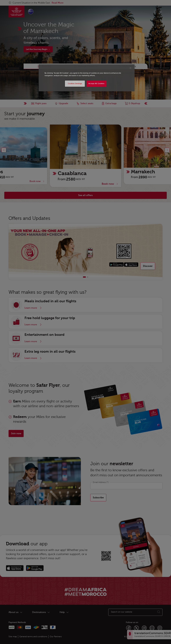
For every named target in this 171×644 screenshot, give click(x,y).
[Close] (130, 68)
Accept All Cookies (96, 84)
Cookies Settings (75, 84)
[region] (87, 78)
